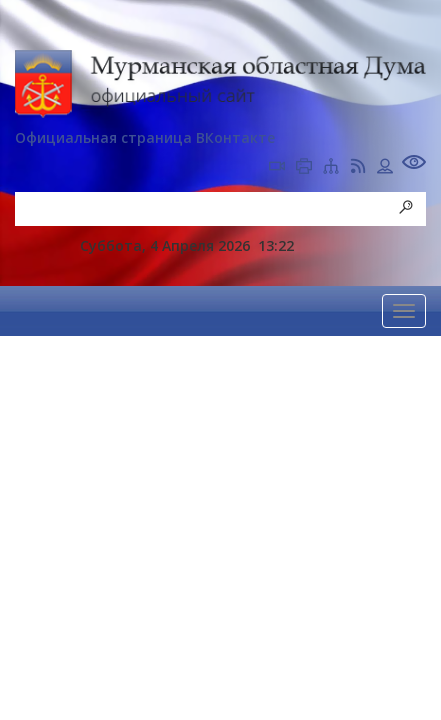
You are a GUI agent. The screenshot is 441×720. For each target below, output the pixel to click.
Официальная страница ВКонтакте (145, 137)
